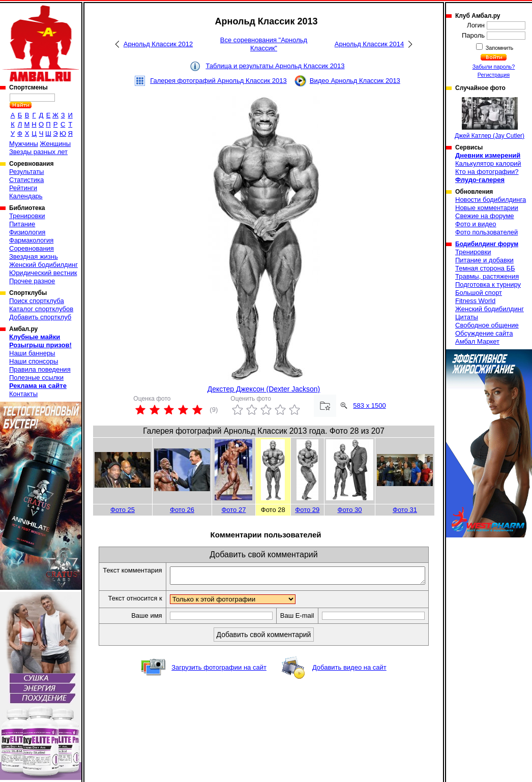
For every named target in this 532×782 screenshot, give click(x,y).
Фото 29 (307, 510)
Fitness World (475, 301)
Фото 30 (350, 510)
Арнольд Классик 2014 (369, 44)
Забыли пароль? (494, 67)
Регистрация (494, 75)
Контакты (23, 394)
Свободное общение (487, 325)
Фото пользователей (486, 232)
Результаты (26, 172)
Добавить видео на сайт (349, 679)
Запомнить (499, 48)
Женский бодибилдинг (43, 265)
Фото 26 (182, 510)
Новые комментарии (487, 208)
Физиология (27, 232)
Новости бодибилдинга (491, 200)
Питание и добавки (484, 260)
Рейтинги (23, 188)
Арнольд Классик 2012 (158, 44)
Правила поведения (40, 369)
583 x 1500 (369, 405)
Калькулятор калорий (488, 163)
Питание (22, 224)
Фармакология (31, 240)
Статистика (26, 180)
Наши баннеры (32, 353)
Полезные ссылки (36, 378)
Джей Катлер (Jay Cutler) (490, 118)
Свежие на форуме (485, 216)
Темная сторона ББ (485, 268)
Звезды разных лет (38, 152)
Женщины (55, 144)
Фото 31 (405, 510)
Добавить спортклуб (40, 317)
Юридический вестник (43, 273)
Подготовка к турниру (488, 284)
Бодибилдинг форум (487, 244)
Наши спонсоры (34, 361)
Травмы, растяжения (487, 276)
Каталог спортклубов (41, 309)
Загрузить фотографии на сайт (219, 679)
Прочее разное (32, 281)
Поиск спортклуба (37, 301)
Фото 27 (233, 510)
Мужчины (24, 144)
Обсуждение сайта (484, 333)
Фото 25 (123, 510)
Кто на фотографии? (487, 172)
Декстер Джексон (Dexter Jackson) (264, 389)
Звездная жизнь (34, 257)
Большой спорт (479, 293)
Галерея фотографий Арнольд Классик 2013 (218, 81)
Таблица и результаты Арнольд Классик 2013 (275, 66)
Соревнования (32, 248)
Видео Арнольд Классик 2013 (355, 81)
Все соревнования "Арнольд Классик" (264, 44)
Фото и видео (476, 224)
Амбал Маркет (477, 341)
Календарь (26, 196)
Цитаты (467, 317)
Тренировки (27, 216)
